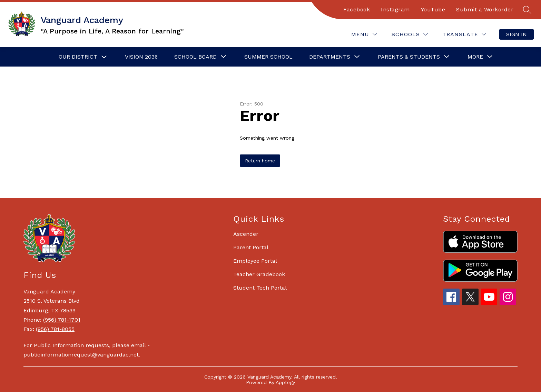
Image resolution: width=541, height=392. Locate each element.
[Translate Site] (464, 34)
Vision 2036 (141, 57)
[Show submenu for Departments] (330, 57)
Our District (78, 57)
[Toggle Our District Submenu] (104, 57)
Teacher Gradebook (259, 274)
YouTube (433, 9)
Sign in (517, 34)
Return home (260, 161)
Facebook (357, 9)
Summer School (268, 57)
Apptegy (285, 382)
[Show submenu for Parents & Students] (409, 57)
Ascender (246, 234)
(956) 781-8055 (55, 329)
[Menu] (364, 34)
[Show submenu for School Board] (195, 57)
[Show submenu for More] (475, 57)
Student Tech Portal (260, 288)
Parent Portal (251, 247)
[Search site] (527, 10)
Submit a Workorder (485, 9)
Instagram (395, 9)
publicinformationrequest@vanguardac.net (81, 355)
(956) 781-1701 (62, 320)
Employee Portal (255, 261)
